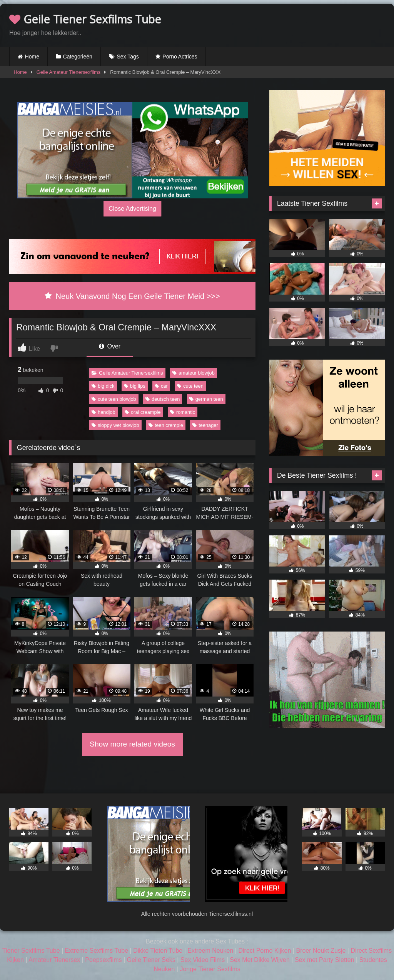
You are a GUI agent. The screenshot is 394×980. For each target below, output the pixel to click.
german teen (206, 399)
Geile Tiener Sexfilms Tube (85, 19)
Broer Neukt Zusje (321, 951)
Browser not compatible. (295, 24)
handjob (104, 412)
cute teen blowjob (114, 399)
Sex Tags (128, 57)
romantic (183, 412)
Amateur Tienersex (54, 960)
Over (110, 346)
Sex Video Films (203, 960)
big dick (103, 386)
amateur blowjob (194, 373)
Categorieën (78, 57)
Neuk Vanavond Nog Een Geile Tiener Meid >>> (132, 296)
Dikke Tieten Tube (158, 951)
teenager (205, 425)
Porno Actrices (180, 57)
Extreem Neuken (210, 951)
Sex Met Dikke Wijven (260, 960)
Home (32, 57)
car (161, 386)
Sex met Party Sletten (325, 960)
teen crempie (166, 425)
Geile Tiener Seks (151, 960)
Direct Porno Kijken (265, 951)
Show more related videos (132, 744)
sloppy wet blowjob (115, 425)
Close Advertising (132, 209)
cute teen (190, 386)
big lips (135, 386)
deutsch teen (163, 399)
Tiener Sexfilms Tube (31, 951)
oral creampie (143, 412)
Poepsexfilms (103, 960)
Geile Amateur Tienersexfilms (68, 72)
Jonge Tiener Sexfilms (210, 969)
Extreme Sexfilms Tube (97, 951)
